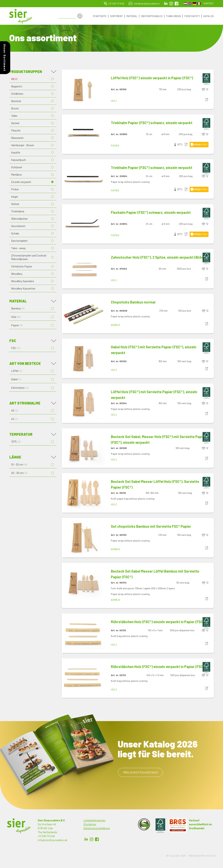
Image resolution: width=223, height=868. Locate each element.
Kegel (14, 197)
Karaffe (16, 153)
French (199, 4)
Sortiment (117, 16)
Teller (14, 116)
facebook (177, 4)
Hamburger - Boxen (23, 145)
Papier (115, 146)
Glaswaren (17, 138)
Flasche (16, 131)
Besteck (16, 101)
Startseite (100, 16)
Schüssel (17, 167)
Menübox (17, 175)
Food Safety (192, 16)
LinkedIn (166, 4)
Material (132, 16)
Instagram (171, 4)
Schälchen (17, 94)
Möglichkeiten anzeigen (140, 773)
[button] (84, 90)
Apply (81, 16)
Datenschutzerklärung (97, 828)
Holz (114, 101)
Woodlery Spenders (23, 281)
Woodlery (17, 274)
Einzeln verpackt (21, 182)
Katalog (209, 16)
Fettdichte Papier (22, 267)
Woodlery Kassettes (23, 289)
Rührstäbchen (19, 219)
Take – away (18, 248)
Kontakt (209, 3)
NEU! (14, 79)
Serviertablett (19, 241)
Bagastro (17, 87)
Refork (15, 204)
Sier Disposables (152, 16)
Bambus (116, 325)
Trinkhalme (18, 212)
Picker (15, 190)
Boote (15, 109)
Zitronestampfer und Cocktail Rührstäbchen (29, 257)
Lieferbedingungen (94, 821)
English (190, 4)
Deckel (15, 123)
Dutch (186, 4)
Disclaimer (90, 825)
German (194, 4)
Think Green (173, 16)
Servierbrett (18, 226)
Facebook (97, 840)
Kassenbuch (18, 160)
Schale (15, 234)
